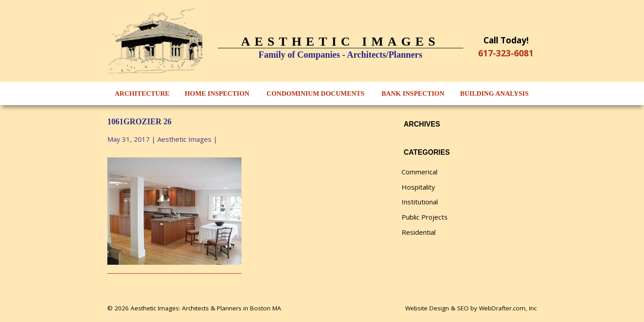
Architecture (142, 93)
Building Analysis (494, 93)
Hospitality (418, 187)
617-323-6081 (506, 53)
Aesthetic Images (184, 139)
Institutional (420, 202)
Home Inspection (217, 93)
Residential (419, 232)
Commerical (419, 172)
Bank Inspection (413, 93)
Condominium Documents (316, 93)
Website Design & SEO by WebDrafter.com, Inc (471, 308)
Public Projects (425, 217)
